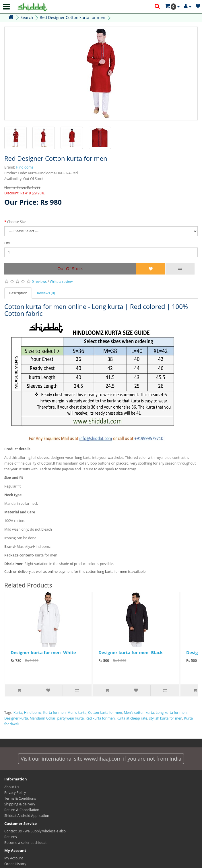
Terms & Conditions (20, 798)
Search (27, 17)
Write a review (61, 282)
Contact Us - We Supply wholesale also (35, 831)
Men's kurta (77, 713)
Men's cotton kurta (139, 713)
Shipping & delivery (20, 804)
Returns (11, 837)
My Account (14, 858)
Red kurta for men (100, 718)
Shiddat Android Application (27, 816)
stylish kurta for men (166, 718)
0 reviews (39, 282)
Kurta (18, 713)
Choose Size (17, 222)
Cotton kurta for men (105, 713)
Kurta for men (55, 713)
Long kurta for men (171, 713)
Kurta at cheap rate (132, 718)
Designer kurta (16, 718)
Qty (7, 243)
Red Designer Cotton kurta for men (73, 17)
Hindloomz (25, 167)
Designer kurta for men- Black (131, 652)
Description (18, 293)
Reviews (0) (46, 293)
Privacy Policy (15, 793)
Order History (15, 864)
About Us (12, 787)
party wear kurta (70, 718)
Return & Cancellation (22, 810)
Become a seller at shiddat (25, 843)
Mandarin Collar (43, 718)
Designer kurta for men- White (43, 652)
